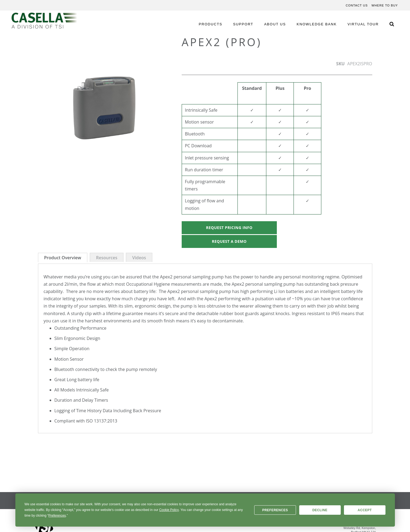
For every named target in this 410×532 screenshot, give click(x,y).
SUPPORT (243, 24)
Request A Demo (229, 241)
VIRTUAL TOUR (363, 24)
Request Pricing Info (229, 228)
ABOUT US (275, 24)
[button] (49, 105)
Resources (107, 258)
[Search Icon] (392, 24)
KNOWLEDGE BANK (317, 24)
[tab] (63, 258)
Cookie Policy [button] (169, 510)
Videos (139, 258)
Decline (320, 510)
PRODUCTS (210, 24)
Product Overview (63, 258)
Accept (365, 510)
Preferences (275, 510)
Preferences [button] (57, 516)
